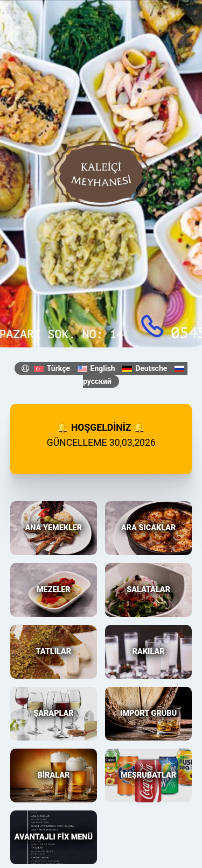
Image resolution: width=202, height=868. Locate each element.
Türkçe (52, 368)
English (96, 368)
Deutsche (145, 368)
